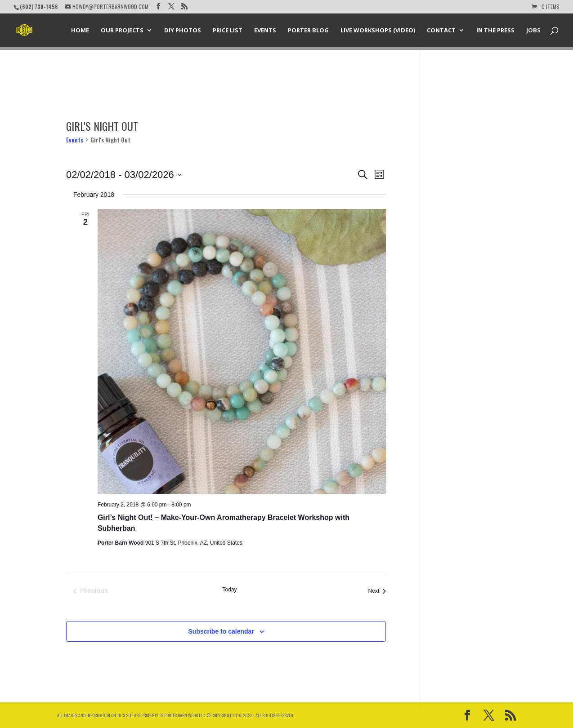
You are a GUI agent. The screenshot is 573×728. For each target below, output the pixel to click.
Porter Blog (308, 31)
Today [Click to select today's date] (230, 590)
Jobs (533, 31)
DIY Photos (183, 31)
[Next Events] (377, 591)
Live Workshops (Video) (378, 31)
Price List (228, 31)
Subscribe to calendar (221, 631)
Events (265, 31)
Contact (441, 31)
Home (80, 31)
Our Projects (122, 31)
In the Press (495, 31)
